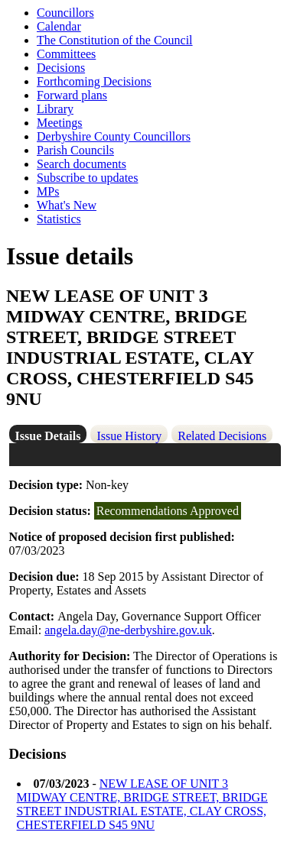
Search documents (82, 164)
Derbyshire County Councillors (114, 136)
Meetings (60, 123)
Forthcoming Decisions (94, 81)
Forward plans (72, 95)
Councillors (65, 13)
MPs (48, 191)
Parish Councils (75, 150)
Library (55, 109)
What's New (67, 205)
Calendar (59, 26)
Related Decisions (222, 436)
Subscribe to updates (87, 178)
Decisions (61, 68)
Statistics (59, 219)
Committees (66, 54)
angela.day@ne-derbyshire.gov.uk (128, 630)
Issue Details (48, 436)
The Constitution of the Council (115, 40)
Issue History (129, 436)
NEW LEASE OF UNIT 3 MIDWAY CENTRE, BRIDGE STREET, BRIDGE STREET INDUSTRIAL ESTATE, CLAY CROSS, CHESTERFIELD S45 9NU (142, 804)
